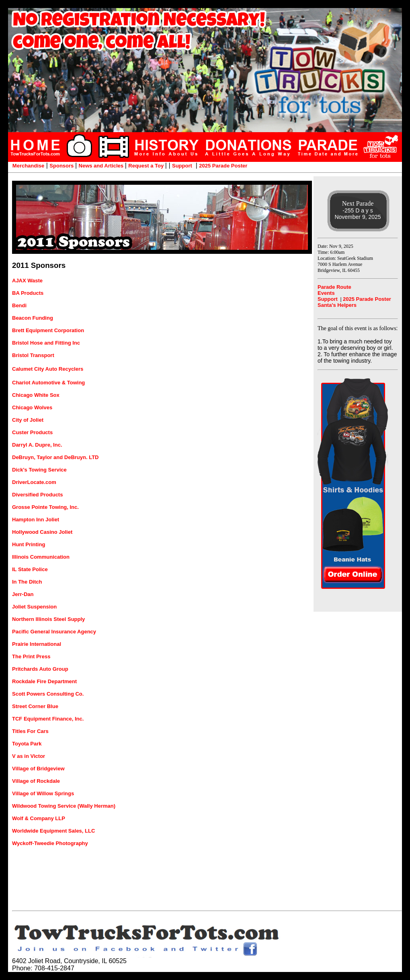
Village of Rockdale (36, 781)
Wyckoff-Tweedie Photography (50, 843)
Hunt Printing (29, 544)
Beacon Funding (33, 318)
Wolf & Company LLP (39, 818)
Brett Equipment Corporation (48, 330)
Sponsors (62, 166)
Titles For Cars (30, 731)
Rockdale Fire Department (44, 681)
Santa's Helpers (337, 305)
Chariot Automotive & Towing (48, 383)
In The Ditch (27, 582)
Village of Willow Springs (43, 793)
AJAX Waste (27, 281)
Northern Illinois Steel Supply (48, 619)
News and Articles (102, 166)
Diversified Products (37, 495)
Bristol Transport (33, 355)
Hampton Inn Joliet (36, 520)
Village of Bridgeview (38, 769)
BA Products (28, 293)
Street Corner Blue (35, 706)
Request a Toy (147, 166)
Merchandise (26, 166)
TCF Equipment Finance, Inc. (48, 719)
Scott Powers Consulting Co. (48, 694)
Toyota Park (27, 744)
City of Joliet (28, 420)
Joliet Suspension (34, 607)
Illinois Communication (41, 557)
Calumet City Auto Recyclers (48, 369)
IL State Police (30, 569)
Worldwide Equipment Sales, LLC (53, 831)
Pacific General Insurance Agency (54, 632)
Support (182, 166)
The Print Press (31, 656)
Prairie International (37, 644)
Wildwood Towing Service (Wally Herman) (64, 806)
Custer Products (32, 432)
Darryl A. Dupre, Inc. (37, 445)
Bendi (19, 305)
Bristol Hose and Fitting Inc (46, 343)
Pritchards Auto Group (40, 669)
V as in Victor (29, 756)
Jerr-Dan (23, 594)
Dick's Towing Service (39, 470)
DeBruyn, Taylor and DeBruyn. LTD (55, 457)
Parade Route (334, 287)
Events (326, 293)
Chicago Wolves (32, 407)
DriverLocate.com (34, 482)
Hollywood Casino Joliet (42, 532)
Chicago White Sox (36, 395)
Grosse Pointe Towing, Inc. (45, 507)
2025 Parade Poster (223, 166)
